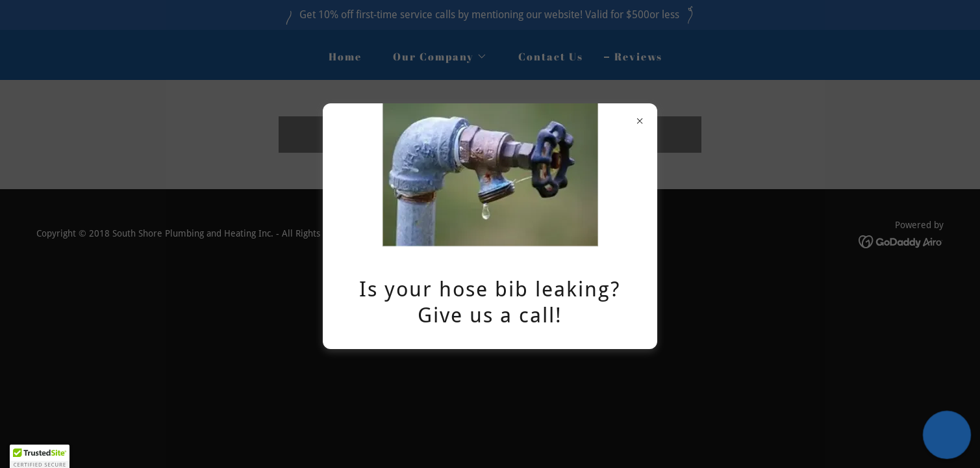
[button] (947, 435)
